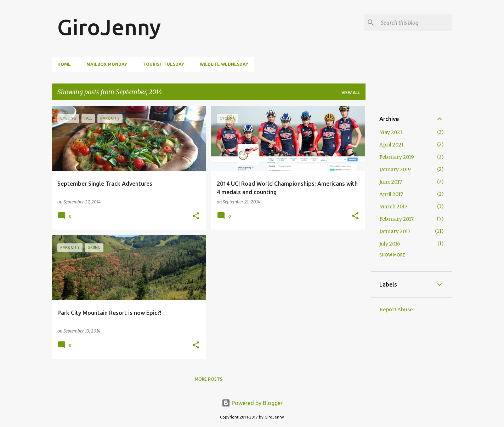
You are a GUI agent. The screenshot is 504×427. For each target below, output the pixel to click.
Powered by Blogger (252, 403)
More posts (209, 379)
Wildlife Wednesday (224, 64)
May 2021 (391, 132)
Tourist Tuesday (163, 64)
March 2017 (393, 207)
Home (64, 64)
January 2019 (395, 169)
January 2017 (395, 231)
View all (351, 93)
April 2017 (391, 194)
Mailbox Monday (107, 64)
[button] (196, 216)
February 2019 (397, 157)
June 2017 (391, 182)
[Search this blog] (415, 23)
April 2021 (392, 145)
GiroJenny (109, 27)
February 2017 (397, 219)
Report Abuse (396, 310)
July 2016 (390, 244)
